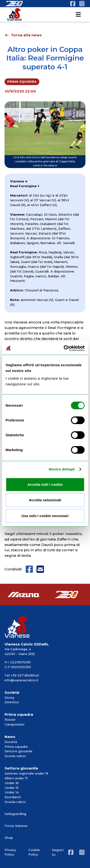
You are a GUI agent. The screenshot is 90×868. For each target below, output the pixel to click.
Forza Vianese (16, 826)
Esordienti (13, 797)
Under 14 (12, 792)
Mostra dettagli (62, 469)
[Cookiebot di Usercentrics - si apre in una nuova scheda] (64, 348)
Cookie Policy (34, 852)
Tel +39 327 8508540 (22, 675)
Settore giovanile (18, 751)
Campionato (15, 724)
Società (11, 742)
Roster (10, 720)
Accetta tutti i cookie (45, 484)
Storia (9, 698)
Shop (9, 838)
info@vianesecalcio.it (21, 680)
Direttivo (12, 702)
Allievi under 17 (16, 778)
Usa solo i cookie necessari (45, 516)
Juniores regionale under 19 (26, 773)
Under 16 (12, 783)
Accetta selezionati (45, 500)
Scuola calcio (15, 756)
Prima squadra (16, 747)
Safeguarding (15, 814)
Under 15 (12, 788)
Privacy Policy (10, 852)
